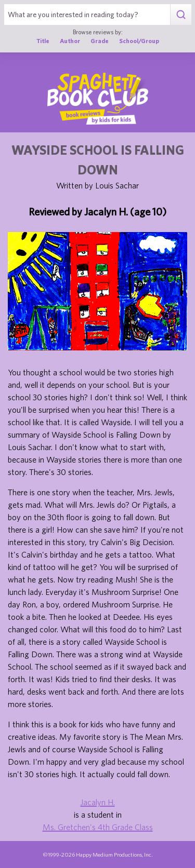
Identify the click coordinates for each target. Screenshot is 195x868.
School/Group (139, 41)
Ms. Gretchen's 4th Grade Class (98, 827)
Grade (100, 41)
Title (43, 41)
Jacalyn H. (98, 802)
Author (70, 41)
